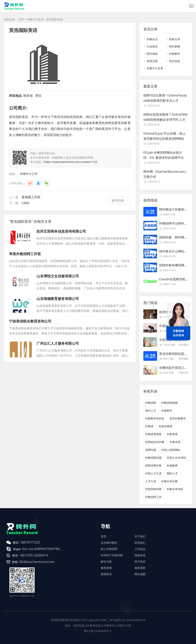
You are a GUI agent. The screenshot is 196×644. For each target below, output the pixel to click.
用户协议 (140, 561)
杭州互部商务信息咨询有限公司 (61, 231)
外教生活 (152, 39)
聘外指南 (152, 54)
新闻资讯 (106, 574)
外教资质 (172, 434)
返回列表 (118, 200)
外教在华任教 (169, 481)
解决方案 (106, 561)
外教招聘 (151, 403)
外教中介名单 (35, 19)
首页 (21, 19)
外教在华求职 (175, 489)
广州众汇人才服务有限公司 (58, 343)
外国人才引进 (153, 473)
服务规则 (140, 568)
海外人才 (151, 411)
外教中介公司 (29, 174)
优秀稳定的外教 (155, 442)
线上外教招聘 (109, 549)
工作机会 (140, 549)
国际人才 (172, 473)
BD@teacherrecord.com (37, 562)
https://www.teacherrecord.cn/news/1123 (71, 162)
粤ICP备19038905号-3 (98, 631)
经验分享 (175, 39)
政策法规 (152, 61)
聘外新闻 (175, 46)
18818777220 (30, 542)
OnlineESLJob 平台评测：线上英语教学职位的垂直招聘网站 (165, 136)
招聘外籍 (151, 450)
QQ (38, 183)
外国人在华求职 (176, 458)
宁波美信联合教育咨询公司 (30, 321)
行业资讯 (152, 46)
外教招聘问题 (153, 458)
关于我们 (140, 536)
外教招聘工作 (153, 497)
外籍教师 (172, 465)
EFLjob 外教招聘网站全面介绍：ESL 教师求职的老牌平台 (164, 155)
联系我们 (140, 543)
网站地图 (140, 574)
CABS (26, 203)
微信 (47, 183)
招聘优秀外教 (153, 465)
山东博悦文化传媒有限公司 (58, 276)
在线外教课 (165, 426)
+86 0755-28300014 (34, 555)
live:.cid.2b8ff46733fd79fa (41, 549)
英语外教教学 (178, 418)
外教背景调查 (153, 434)
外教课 (149, 426)
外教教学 (175, 54)
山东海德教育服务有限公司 (58, 299)
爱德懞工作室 (31, 197)
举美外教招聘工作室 (25, 254)
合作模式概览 (109, 543)
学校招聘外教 (153, 489)
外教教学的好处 (155, 418)
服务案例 (106, 568)
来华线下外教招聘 (112, 555)
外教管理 (175, 442)
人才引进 (151, 481)
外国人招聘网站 (171, 450)
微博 (30, 183)
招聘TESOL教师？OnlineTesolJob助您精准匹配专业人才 (165, 98)
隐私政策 (140, 555)
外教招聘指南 (169, 403)
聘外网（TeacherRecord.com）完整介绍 (166, 174)
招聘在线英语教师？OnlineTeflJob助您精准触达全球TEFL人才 (165, 117)
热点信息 (175, 61)
